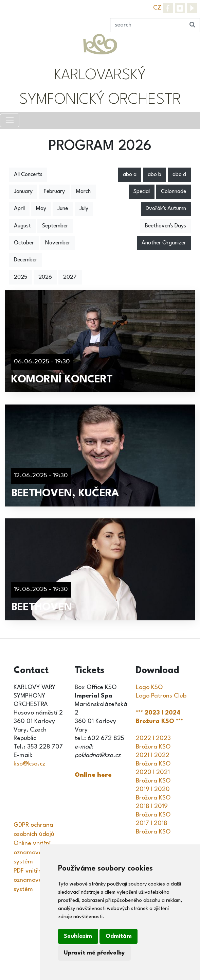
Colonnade (174, 192)
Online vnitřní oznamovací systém (32, 853)
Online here (93, 775)
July (84, 209)
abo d (179, 175)
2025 (21, 277)
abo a (130, 175)
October (24, 243)
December (26, 260)
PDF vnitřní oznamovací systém (30, 880)
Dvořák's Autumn (166, 209)
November (58, 243)
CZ (157, 8)
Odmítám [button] (119, 936)
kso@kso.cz (29, 764)
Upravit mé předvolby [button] (94, 953)
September (55, 226)
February (54, 192)
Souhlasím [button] (78, 936)
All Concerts (28, 175)
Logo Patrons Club (161, 696)
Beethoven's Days (166, 226)
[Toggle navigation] (10, 120)
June (63, 209)
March (83, 192)
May (41, 209)
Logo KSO (149, 687)
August (22, 226)
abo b (154, 175)
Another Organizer (164, 243)
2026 (45, 277)
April (19, 209)
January (23, 192)
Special (142, 192)
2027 (70, 277)
